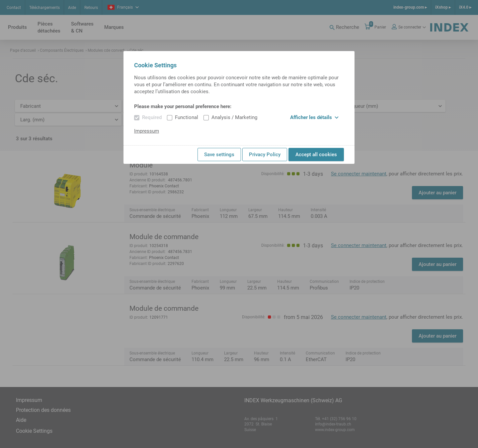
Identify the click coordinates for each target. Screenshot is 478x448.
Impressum (147, 131)
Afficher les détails (314, 117)
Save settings (219, 155)
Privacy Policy (265, 155)
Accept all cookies (316, 155)
